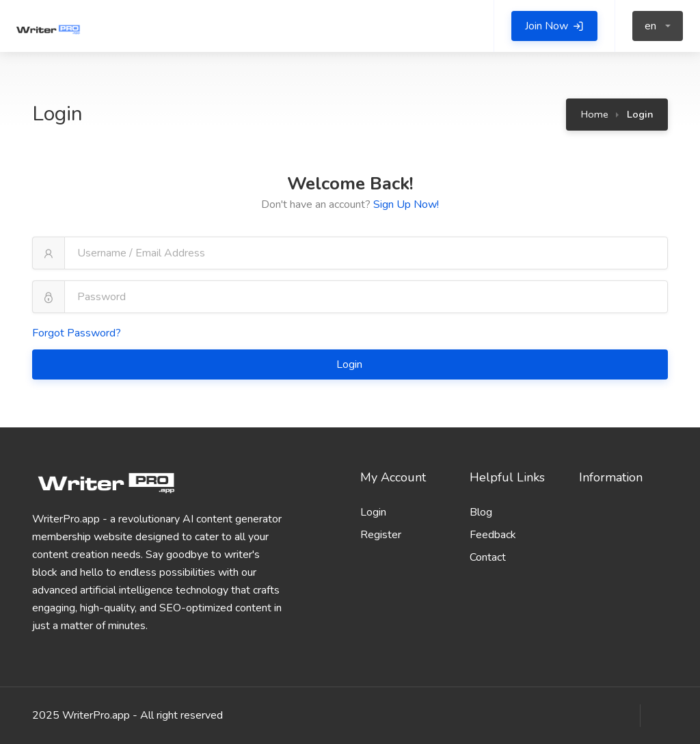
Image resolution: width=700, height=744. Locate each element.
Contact (488, 557)
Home (595, 114)
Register (381, 535)
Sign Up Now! (406, 204)
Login (351, 364)
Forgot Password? (77, 333)
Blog (481, 512)
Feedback (493, 535)
